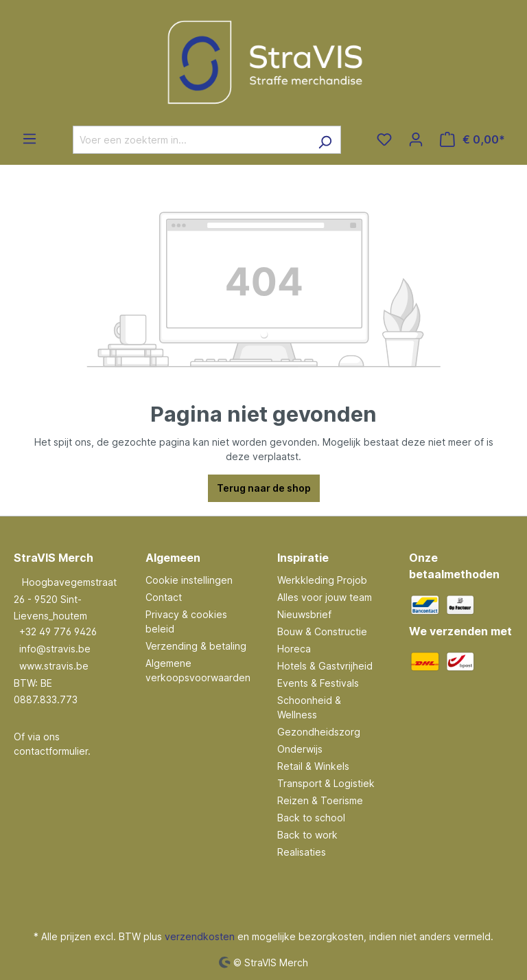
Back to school (311, 818)
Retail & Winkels (313, 766)
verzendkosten (200, 936)
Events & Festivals (318, 683)
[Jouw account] (416, 139)
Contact (164, 597)
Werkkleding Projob (322, 580)
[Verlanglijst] (384, 139)
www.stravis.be (54, 666)
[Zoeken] (325, 140)
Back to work (307, 835)
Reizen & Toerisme (320, 800)
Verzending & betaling (196, 646)
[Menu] (30, 139)
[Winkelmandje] (472, 139)
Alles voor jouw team (325, 597)
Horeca (294, 649)
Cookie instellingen (189, 580)
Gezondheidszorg (319, 732)
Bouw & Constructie (322, 631)
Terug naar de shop (264, 488)
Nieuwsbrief (304, 614)
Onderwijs (300, 749)
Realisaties (302, 852)
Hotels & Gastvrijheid (325, 666)
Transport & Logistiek (326, 783)
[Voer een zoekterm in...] (191, 140)
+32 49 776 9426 (58, 631)
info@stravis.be (55, 649)
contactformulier (51, 751)
